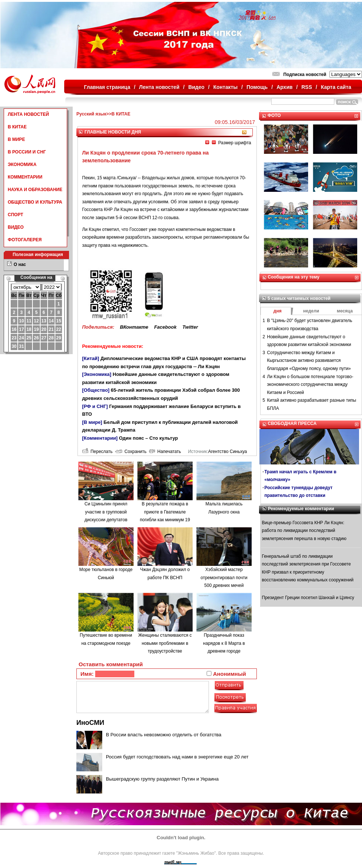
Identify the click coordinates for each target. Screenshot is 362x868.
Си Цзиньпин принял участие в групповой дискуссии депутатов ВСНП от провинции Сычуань (106, 520)
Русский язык (91, 114)
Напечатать (165, 452)
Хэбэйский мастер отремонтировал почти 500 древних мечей (224, 577)
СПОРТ (15, 215)
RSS (307, 87)
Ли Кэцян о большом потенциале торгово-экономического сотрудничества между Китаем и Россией (310, 385)
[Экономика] (97, 374)
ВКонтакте (134, 327)
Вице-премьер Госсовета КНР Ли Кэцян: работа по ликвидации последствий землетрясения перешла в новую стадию (304, 531)
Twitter (190, 327)
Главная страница (107, 87)
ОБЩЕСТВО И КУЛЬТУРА (35, 202)
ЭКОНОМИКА (22, 165)
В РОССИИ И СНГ (27, 152)
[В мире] (92, 422)
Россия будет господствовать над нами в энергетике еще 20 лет (177, 757)
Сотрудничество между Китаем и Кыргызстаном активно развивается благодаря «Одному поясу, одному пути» (309, 361)
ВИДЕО (16, 227)
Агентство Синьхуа (227, 452)
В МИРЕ (16, 139)
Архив (284, 87)
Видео (196, 87)
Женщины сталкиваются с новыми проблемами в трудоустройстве (165, 643)
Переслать (97, 452)
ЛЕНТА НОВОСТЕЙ (28, 114)
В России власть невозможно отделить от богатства (164, 735)
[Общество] (96, 390)
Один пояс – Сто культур (148, 438)
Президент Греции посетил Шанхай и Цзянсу (308, 598)
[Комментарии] (100, 438)
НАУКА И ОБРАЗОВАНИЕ (35, 190)
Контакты (225, 87)
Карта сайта (336, 87)
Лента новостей (159, 87)
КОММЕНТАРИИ (25, 177)
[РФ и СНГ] (95, 406)
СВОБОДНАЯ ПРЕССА (292, 423)
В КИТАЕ (17, 127)
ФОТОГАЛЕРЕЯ (25, 240)
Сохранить (131, 452)
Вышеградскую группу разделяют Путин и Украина (162, 779)
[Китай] (91, 358)
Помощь (257, 87)
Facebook (166, 327)
